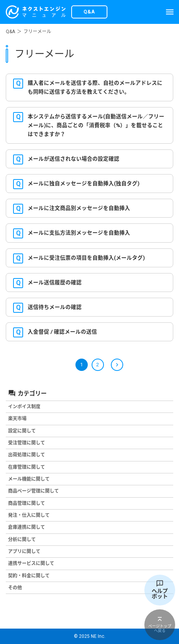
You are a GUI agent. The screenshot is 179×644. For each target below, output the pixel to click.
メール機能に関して (29, 479)
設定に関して (22, 431)
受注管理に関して (27, 443)
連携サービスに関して (31, 563)
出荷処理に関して (27, 455)
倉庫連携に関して (27, 527)
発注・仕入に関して (29, 515)
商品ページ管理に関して (33, 491)
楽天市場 (17, 419)
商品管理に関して (27, 503)
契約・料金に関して (29, 576)
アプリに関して (24, 552)
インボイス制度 (24, 407)
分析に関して (22, 540)
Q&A (10, 32)
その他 (15, 588)
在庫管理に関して (27, 467)
